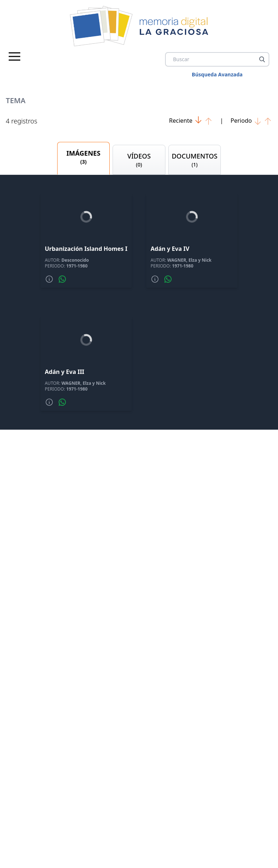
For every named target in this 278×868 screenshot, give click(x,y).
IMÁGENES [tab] (84, 157)
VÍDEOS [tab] (139, 160)
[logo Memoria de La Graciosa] (139, 26)
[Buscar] (262, 59)
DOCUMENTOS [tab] (195, 160)
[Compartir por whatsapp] (62, 279)
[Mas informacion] (49, 279)
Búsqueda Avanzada (217, 74)
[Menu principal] (14, 56)
